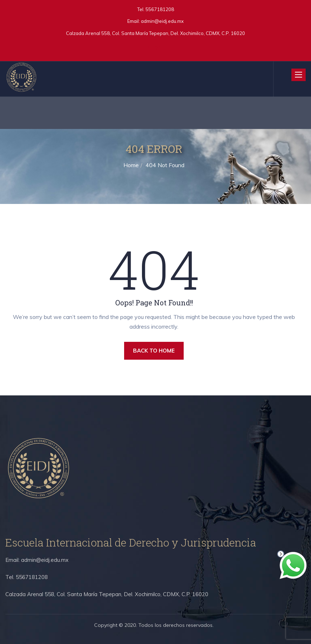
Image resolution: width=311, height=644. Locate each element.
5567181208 (159, 9)
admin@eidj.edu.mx (162, 21)
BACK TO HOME (154, 351)
